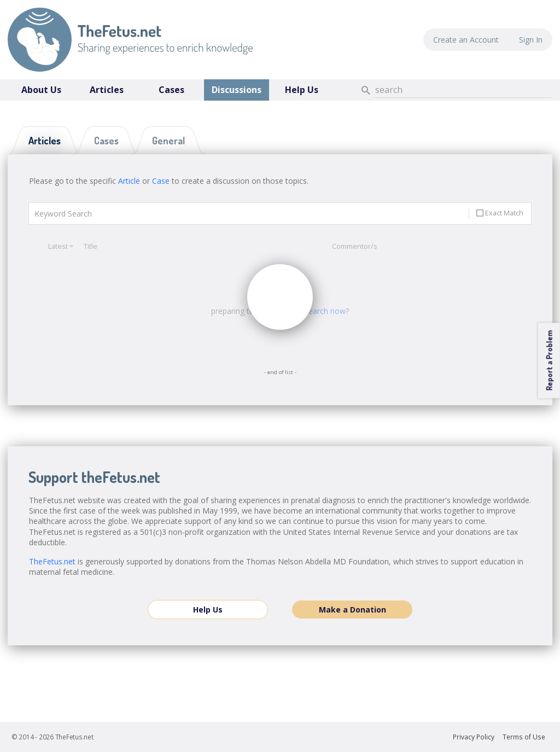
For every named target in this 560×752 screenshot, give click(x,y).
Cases (171, 90)
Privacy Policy (474, 737)
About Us (41, 90)
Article (129, 181)
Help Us (302, 90)
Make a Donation (352, 610)
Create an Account (466, 40)
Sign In (531, 40)
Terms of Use (524, 737)
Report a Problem (549, 360)
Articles (107, 90)
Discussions (237, 90)
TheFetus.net (130, 40)
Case (161, 181)
